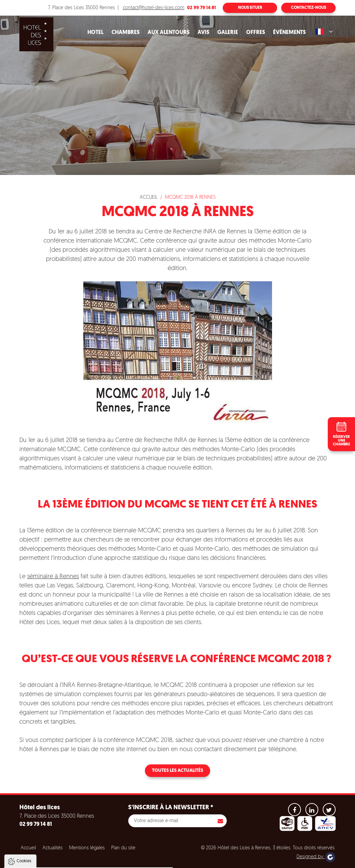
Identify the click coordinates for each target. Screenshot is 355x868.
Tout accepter (49, 862)
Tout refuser (91, 862)
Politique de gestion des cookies (44, 845)
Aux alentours (168, 33)
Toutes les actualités (177, 771)
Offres (256, 33)
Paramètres (130, 862)
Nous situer (250, 8)
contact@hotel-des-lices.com (154, 8)
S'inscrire (220, 821)
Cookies (24, 793)
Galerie (228, 33)
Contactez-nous (309, 8)
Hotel (95, 33)
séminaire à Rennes (53, 577)
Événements (289, 33)
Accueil (149, 198)
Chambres (125, 33)
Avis (203, 33)
